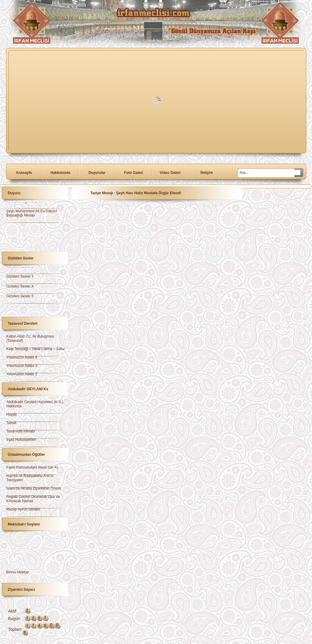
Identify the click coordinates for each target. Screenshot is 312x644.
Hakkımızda (60, 173)
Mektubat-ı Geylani (24, 524)
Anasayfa (24, 173)
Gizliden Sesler (21, 258)
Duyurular (97, 173)
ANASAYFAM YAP (264, 1)
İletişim (207, 173)
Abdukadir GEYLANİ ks (28, 389)
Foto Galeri (134, 173)
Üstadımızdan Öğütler (26, 455)
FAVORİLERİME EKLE (292, 1)
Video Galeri (170, 173)
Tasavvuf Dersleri (23, 323)
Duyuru (14, 193)
